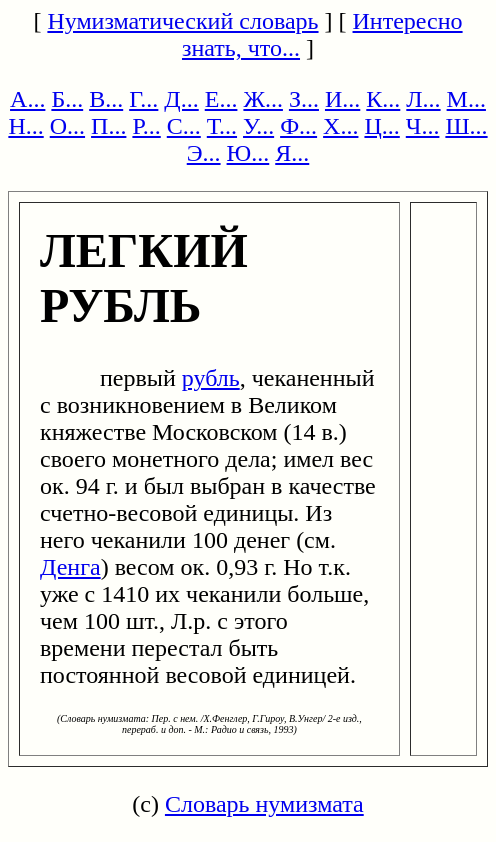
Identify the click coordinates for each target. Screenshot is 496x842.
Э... (204, 153)
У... (258, 126)
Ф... (298, 126)
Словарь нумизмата (264, 804)
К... (383, 99)
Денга (70, 567)
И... (342, 99)
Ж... (263, 99)
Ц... (381, 126)
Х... (340, 126)
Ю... (248, 153)
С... (184, 126)
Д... (181, 99)
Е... (221, 99)
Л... (423, 99)
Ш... (466, 126)
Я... (292, 153)
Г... (143, 99)
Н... (25, 126)
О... (67, 126)
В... (106, 99)
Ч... (423, 126)
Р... (146, 126)
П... (108, 126)
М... (466, 99)
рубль (211, 378)
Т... (222, 126)
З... (304, 99)
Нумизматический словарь (182, 21)
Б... (67, 99)
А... (27, 99)
